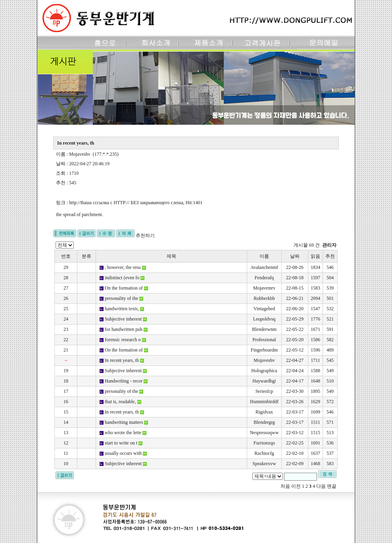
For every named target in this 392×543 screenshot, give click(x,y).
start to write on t (121, 443)
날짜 (295, 256)
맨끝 (332, 486)
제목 (171, 256)
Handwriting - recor (124, 381)
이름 (264, 256)
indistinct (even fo (122, 278)
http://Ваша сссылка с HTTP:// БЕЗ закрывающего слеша (126, 203)
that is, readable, (120, 402)
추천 (330, 256)
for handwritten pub (124, 329)
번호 (66, 256)
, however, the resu (123, 267)
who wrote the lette (123, 433)
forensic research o (123, 340)
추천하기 (145, 236)
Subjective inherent (123, 319)
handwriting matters (124, 422)
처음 (285, 486)
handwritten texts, (122, 309)
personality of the (121, 298)
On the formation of (124, 288)
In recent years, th (122, 360)
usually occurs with (123, 453)
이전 (296, 486)
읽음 (315, 256)
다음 (321, 486)
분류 (86, 256)
